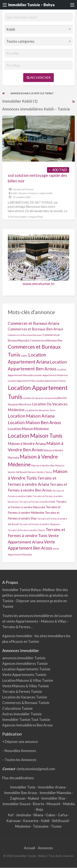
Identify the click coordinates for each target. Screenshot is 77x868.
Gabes (51, 815)
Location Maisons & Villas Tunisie (28, 680)
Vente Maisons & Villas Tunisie (26, 686)
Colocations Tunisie (17, 708)
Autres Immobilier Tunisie (22, 714)
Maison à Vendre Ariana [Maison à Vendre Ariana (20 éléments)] (27, 443)
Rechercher (39, 77)
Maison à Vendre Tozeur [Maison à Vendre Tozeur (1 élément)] (40, 472)
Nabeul (34, 798)
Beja (40, 809)
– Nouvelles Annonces (19, 751)
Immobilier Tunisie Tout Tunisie (26, 720)
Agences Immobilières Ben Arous (28, 725)
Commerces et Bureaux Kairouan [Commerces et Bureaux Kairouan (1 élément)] (25, 335)
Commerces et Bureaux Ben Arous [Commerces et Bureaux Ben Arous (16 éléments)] (35, 329)
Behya (36, 590)
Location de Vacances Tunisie (25, 697)
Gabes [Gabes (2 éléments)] (24, 356)
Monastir (54, 804)
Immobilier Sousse (17, 804)
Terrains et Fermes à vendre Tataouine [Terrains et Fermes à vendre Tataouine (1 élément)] (40, 524)
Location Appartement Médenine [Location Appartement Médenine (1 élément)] (51, 375)
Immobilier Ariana (52, 787)
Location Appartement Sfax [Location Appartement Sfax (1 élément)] (22, 381)
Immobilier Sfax (54, 798)
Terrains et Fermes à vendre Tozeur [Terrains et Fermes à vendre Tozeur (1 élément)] (26, 530)
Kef (11, 815)
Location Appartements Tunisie (26, 669)
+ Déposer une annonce (20, 742)
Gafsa (63, 815)
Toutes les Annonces (21, 760)
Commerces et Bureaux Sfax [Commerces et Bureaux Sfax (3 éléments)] (46, 340)
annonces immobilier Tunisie (24, 658)
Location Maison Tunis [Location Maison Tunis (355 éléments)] (35, 436)
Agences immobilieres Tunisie (25, 663)
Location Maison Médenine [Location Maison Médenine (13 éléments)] (28, 429)
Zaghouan (18, 798)
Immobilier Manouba (56, 793)
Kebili (14, 193)
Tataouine (41, 826)
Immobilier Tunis (23, 787)
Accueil (30, 848)
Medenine (23, 826)
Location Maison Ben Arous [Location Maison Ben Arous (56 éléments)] (34, 422)
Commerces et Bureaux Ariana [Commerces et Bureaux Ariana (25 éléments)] (34, 323)
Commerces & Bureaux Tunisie (26, 703)
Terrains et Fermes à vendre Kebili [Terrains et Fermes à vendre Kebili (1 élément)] (37, 502)
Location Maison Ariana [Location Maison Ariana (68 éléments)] (31, 416)
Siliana (38, 815)
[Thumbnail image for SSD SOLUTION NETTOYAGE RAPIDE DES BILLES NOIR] (39, 139)
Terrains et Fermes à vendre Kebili (35, 193)
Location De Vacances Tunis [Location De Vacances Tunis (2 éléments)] (40, 410)
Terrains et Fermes (23, 189)
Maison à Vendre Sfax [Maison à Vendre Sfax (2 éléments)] (43, 465)
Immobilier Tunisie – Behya (31, 5)
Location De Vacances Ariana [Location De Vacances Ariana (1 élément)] (37, 398)
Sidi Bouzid (61, 821)
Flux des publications (18, 778)
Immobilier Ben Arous (21, 793)
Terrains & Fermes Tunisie (22, 691)
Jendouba (24, 815)
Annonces (45, 848)
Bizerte (39, 804)
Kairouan (14, 821)
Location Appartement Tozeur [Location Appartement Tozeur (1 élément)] (51, 381)
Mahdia (69, 804)
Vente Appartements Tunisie (24, 675)
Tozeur (56, 826)
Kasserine (31, 821)
